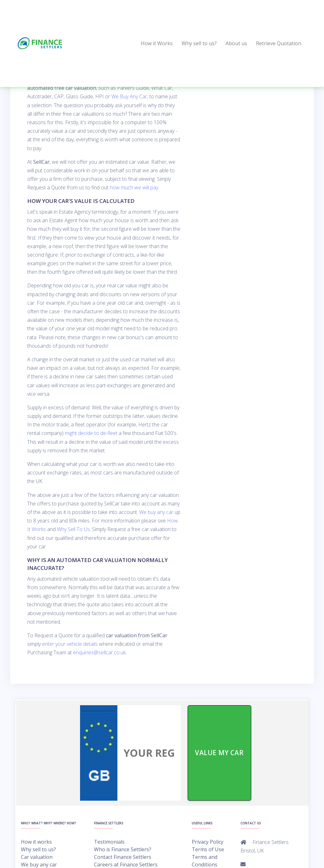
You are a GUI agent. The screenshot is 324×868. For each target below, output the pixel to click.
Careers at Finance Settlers (126, 865)
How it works (36, 842)
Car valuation (37, 857)
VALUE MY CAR (220, 753)
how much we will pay (134, 187)
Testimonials (109, 842)
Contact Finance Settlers (123, 857)
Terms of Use (208, 849)
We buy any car (156, 512)
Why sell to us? (38, 849)
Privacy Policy (208, 842)
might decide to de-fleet (91, 433)
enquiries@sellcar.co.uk (99, 652)
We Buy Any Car (129, 96)
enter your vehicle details (70, 644)
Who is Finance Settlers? (123, 849)
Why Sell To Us (73, 529)
